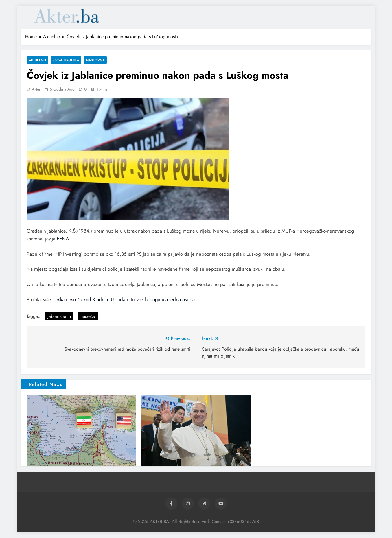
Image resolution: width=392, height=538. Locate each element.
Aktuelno (37, 60)
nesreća (88, 316)
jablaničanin (59, 316)
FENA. (64, 239)
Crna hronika (66, 60)
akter (36, 89)
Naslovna (95, 60)
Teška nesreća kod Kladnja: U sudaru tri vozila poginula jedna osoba (124, 299)
